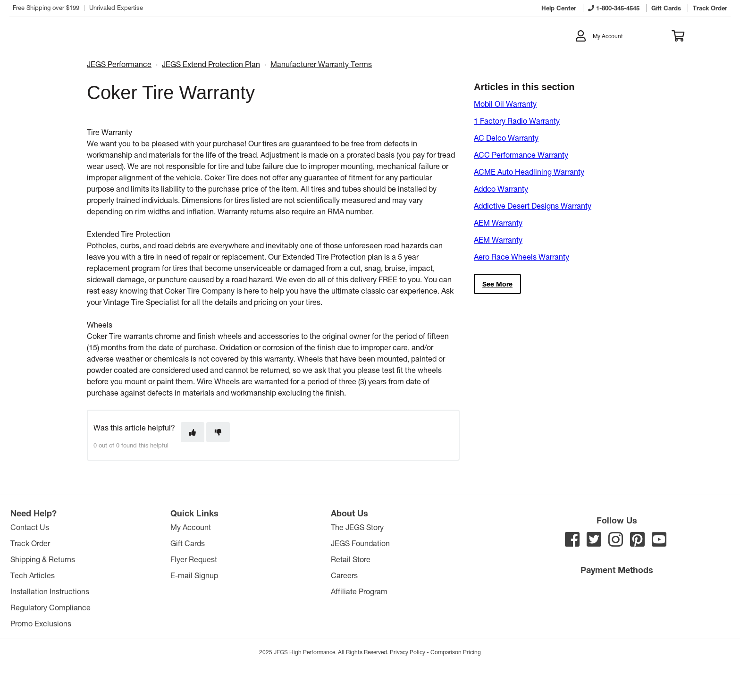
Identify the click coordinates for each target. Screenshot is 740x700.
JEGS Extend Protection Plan (211, 64)
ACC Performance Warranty (521, 155)
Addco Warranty (501, 189)
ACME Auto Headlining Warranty (529, 172)
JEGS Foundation (360, 543)
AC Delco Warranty (506, 138)
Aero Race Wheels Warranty (521, 257)
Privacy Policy (408, 652)
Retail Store (351, 559)
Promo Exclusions (41, 623)
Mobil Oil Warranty (505, 104)
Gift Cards (188, 543)
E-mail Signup (194, 575)
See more (497, 284)
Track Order (30, 543)
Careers (344, 575)
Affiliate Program (359, 591)
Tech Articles (33, 575)
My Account (191, 527)
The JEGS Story (357, 527)
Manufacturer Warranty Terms (321, 64)
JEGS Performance (119, 64)
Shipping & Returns (43, 559)
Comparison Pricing (456, 652)
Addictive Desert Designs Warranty (533, 206)
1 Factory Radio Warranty (517, 121)
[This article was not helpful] (218, 432)
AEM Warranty (498, 223)
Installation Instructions (50, 591)
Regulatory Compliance (50, 607)
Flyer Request (194, 559)
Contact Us (30, 527)
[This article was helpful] (193, 432)
